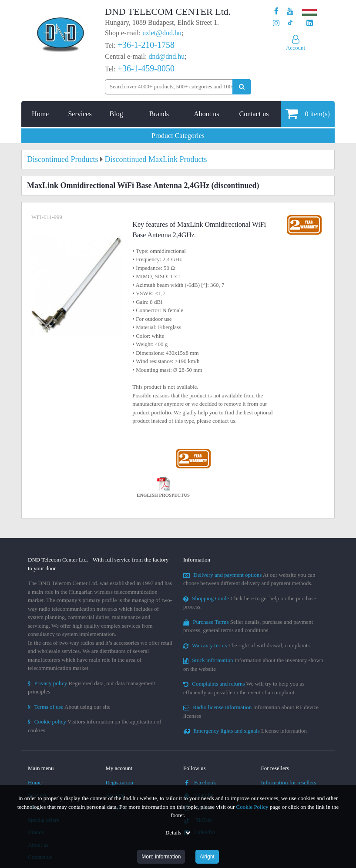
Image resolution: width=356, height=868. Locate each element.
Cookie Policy (252, 807)
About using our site (69, 707)
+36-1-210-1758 (146, 45)
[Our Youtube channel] (290, 12)
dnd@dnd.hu (166, 56)
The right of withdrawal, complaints (247, 645)
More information (161, 857)
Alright (207, 857)
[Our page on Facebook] (276, 12)
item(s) (307, 113)
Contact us (254, 114)
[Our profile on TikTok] (290, 23)
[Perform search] (242, 87)
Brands (159, 114)
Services (80, 114)
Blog (116, 114)
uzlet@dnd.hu (162, 33)
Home (40, 114)
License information (245, 731)
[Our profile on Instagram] (276, 23)
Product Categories (178, 136)
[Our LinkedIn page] (310, 23)
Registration (120, 782)
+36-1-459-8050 (146, 68)
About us (206, 114)
